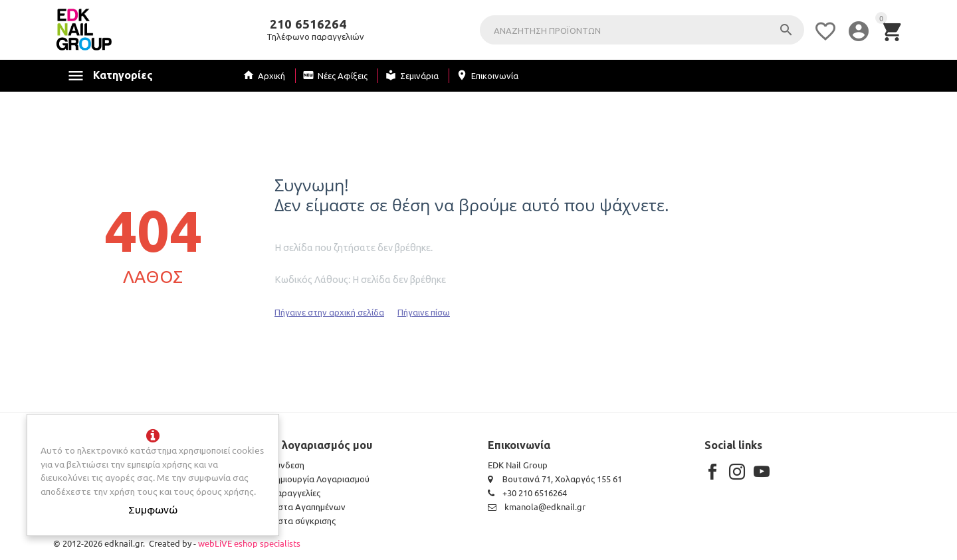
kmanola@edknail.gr (537, 507)
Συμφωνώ (153, 509)
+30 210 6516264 (527, 493)
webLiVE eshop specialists (249, 543)
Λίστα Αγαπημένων (308, 507)
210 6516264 (308, 24)
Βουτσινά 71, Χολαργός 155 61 (555, 479)
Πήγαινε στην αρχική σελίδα (329, 312)
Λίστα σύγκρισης (303, 520)
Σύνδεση (287, 465)
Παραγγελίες (295, 493)
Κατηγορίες (123, 75)
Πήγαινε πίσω (424, 312)
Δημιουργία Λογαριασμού (320, 479)
